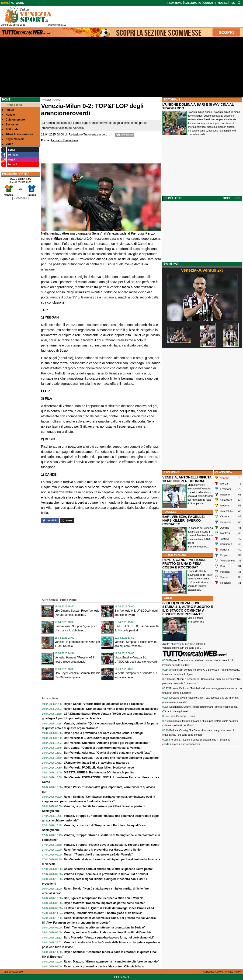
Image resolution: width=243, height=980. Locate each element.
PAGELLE (170, 512)
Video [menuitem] (8, 144)
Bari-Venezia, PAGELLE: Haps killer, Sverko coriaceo (99, 768)
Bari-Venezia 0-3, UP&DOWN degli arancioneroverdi (98, 738)
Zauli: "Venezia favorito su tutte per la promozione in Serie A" (105, 928)
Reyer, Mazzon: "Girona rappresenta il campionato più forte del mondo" (111, 962)
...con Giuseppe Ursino (182, 716)
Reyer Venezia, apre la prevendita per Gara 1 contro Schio (102, 850)
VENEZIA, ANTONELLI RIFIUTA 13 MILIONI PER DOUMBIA (187, 479)
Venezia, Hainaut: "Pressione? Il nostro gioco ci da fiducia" (103, 913)
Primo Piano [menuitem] (12, 105)
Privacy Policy (233, 972)
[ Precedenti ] (20, 198)
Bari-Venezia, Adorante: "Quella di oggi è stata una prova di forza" (108, 753)
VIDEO (168, 598)
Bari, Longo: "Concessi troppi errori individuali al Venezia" (103, 748)
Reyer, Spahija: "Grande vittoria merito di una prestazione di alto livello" (112, 709)
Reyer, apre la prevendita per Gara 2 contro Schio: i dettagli (103, 733)
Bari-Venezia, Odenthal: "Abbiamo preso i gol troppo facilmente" (107, 743)
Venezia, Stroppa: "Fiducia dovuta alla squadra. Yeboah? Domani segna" (112, 845)
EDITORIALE (172, 100)
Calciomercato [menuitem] (14, 120)
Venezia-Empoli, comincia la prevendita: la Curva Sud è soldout (106, 874)
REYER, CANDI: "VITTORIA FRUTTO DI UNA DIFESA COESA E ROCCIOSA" (184, 564)
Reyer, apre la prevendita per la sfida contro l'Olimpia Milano (104, 966)
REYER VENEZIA (175, 555)
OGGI (226, 198)
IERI (238, 198)
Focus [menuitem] (8, 110)
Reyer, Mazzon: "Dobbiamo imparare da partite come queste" (104, 903)
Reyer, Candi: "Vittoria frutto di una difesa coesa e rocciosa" (104, 704)
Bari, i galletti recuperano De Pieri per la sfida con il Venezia (104, 898)
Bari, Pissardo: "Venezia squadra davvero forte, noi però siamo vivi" (109, 938)
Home (6, 100)
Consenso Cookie (213, 972)
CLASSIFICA (224, 472)
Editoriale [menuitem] (10, 129)
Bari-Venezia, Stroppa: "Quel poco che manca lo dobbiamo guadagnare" (112, 758)
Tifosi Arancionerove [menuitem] (18, 134)
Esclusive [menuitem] (10, 125)
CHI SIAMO (122, 977)
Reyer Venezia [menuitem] (13, 139)
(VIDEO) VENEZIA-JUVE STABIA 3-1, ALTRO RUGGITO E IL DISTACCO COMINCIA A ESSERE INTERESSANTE (188, 609)
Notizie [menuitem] (8, 115)
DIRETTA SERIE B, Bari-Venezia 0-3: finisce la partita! (99, 772)
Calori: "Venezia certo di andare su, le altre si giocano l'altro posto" (109, 869)
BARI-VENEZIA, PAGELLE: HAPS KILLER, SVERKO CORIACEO (184, 520)
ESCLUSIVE (171, 472)
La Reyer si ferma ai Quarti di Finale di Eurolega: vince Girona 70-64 (109, 908)
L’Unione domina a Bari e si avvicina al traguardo (97, 763)
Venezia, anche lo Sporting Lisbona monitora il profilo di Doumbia (108, 932)
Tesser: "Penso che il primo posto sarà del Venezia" (98, 855)
